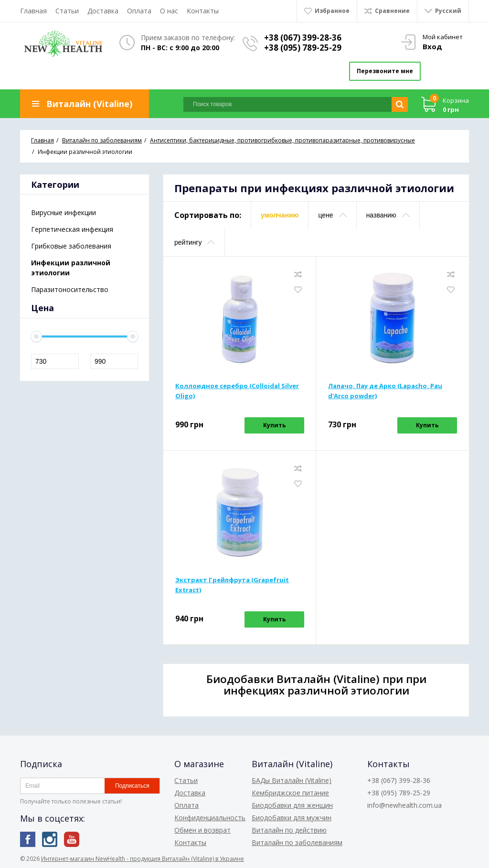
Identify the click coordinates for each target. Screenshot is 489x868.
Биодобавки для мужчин (292, 818)
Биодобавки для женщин (292, 805)
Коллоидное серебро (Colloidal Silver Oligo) (237, 391)
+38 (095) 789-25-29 (303, 48)
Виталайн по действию (289, 830)
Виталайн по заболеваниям (297, 842)
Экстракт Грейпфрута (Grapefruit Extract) (232, 585)
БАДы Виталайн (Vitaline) (292, 780)
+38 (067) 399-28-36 (303, 38)
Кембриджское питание (290, 793)
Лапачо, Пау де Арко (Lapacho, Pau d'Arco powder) (385, 391)
